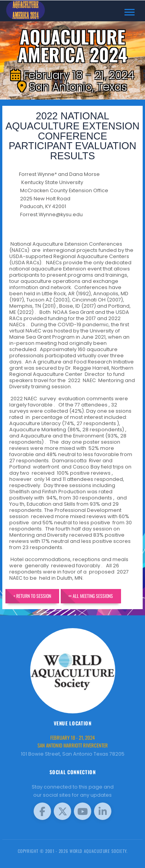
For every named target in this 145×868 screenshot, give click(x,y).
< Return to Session (32, 596)
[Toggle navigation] (130, 12)
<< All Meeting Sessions (91, 596)
